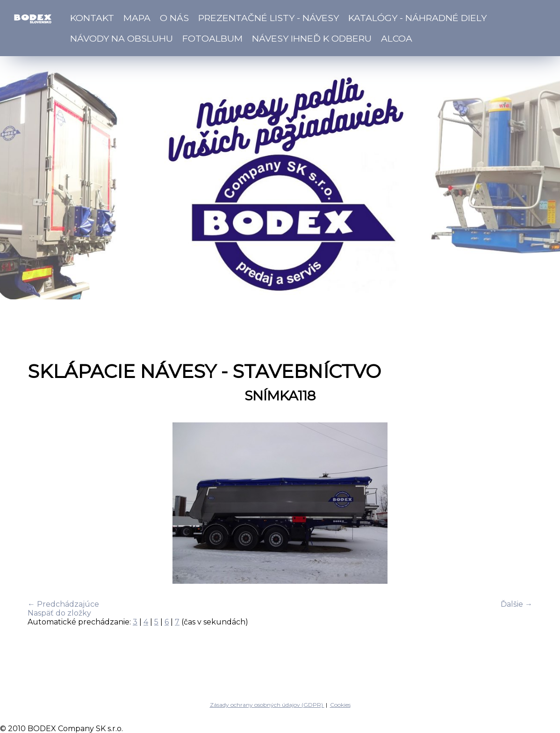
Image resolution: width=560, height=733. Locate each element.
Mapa (137, 18)
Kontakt (92, 18)
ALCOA (397, 38)
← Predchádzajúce (63, 604)
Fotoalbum (212, 38)
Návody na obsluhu (122, 38)
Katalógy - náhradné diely (417, 18)
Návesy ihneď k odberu (312, 38)
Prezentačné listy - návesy (269, 18)
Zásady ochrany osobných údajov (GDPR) (267, 705)
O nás (174, 18)
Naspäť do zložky (59, 613)
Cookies (340, 705)
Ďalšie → (517, 604)
